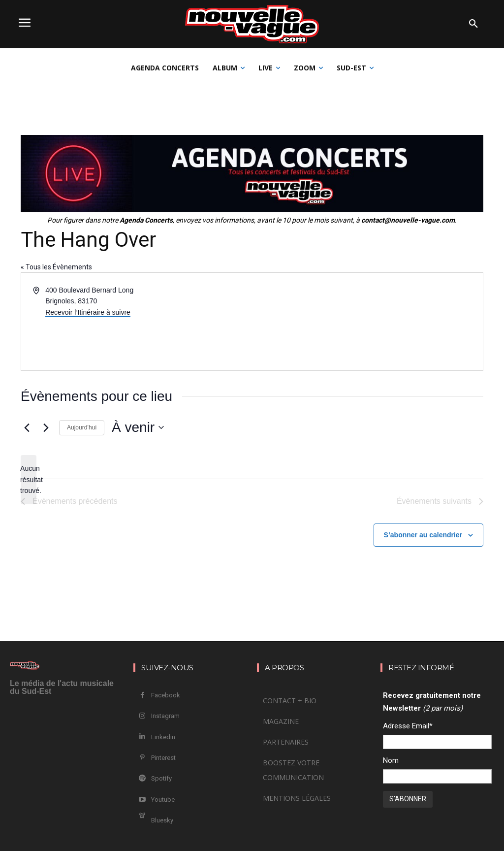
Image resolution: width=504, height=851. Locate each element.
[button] (473, 24)
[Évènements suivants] (46, 427)
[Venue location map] (367, 322)
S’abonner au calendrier (423, 535)
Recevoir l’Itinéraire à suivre (88, 312)
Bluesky (162, 820)
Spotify (161, 778)
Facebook (166, 695)
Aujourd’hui (82, 427)
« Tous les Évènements (56, 267)
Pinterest (163, 758)
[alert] (29, 480)
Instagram (165, 716)
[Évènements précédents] (27, 427)
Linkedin (163, 737)
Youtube (163, 800)
